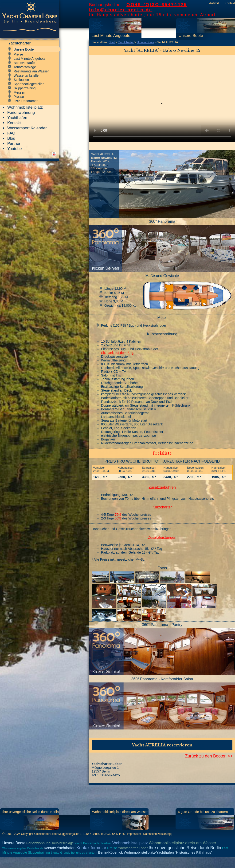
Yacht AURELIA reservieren (162, 745)
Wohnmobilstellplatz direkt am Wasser (120, 812)
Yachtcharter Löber (46, 834)
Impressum (134, 834)
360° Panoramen (26, 101)
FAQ (11, 133)
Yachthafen (17, 118)
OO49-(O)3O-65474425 (157, 5)
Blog (11, 138)
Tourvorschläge (25, 67)
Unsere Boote (191, 36)
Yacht (78, 843)
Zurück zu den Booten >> (209, 756)
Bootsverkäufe (24, 63)
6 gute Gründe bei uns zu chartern (203, 812)
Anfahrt (214, 3)
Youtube (15, 149)
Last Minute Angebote (111, 36)
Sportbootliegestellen (29, 84)
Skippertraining (25, 88)
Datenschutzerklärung (157, 834)
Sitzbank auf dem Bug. (118, 353)
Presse (19, 97)
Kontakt (230, 3)
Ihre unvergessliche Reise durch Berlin (31, 812)
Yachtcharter (126, 42)
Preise (18, 54)
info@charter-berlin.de (121, 10)
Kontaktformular (91, 848)
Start (112, 42)
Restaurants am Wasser (31, 71)
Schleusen (21, 80)
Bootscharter (92, 843)
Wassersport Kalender (27, 128)
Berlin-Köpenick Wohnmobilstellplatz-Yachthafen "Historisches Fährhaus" (155, 852)
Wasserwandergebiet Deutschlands (23, 848)
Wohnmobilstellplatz (25, 107)
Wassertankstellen (27, 75)
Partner (14, 144)
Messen (19, 92)
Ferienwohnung (21, 113)
